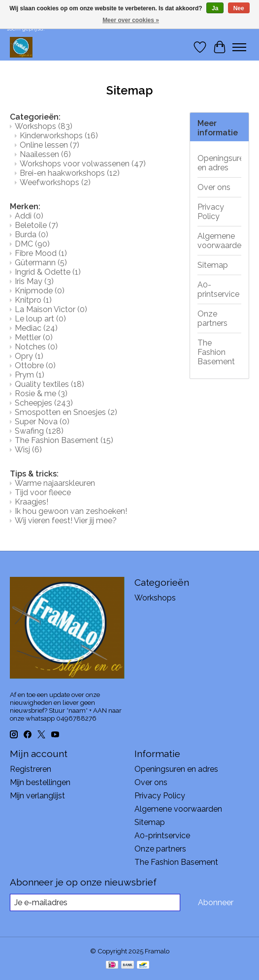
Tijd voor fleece (43, 492)
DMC (32, 244)
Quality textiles (49, 384)
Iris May (34, 281)
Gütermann (41, 263)
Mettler (34, 337)
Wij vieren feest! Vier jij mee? (66, 521)
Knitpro (33, 300)
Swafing (39, 431)
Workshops (44, 126)
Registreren (31, 769)
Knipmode (40, 291)
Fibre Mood (41, 253)
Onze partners (212, 318)
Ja (215, 8)
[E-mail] (95, 902)
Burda (32, 235)
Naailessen (45, 154)
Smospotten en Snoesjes (66, 412)
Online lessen (49, 145)
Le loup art (40, 319)
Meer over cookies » (131, 20)
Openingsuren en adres (220, 163)
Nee (239, 8)
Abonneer (216, 902)
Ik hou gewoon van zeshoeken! (71, 511)
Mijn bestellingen (40, 782)
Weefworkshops (55, 182)
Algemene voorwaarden (220, 241)
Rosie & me (41, 394)
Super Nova (42, 422)
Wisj (28, 450)
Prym (30, 375)
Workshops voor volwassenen (83, 164)
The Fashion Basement (64, 440)
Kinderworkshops (59, 136)
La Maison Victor (51, 309)
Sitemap (213, 265)
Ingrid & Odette (48, 272)
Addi (29, 216)
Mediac (36, 328)
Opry (29, 356)
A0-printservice (218, 289)
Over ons (214, 187)
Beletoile (36, 225)
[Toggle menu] (239, 47)
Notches (36, 347)
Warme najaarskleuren (55, 483)
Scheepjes (44, 403)
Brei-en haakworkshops (70, 173)
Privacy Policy (211, 212)
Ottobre (35, 365)
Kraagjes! (32, 502)
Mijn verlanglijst (37, 796)
